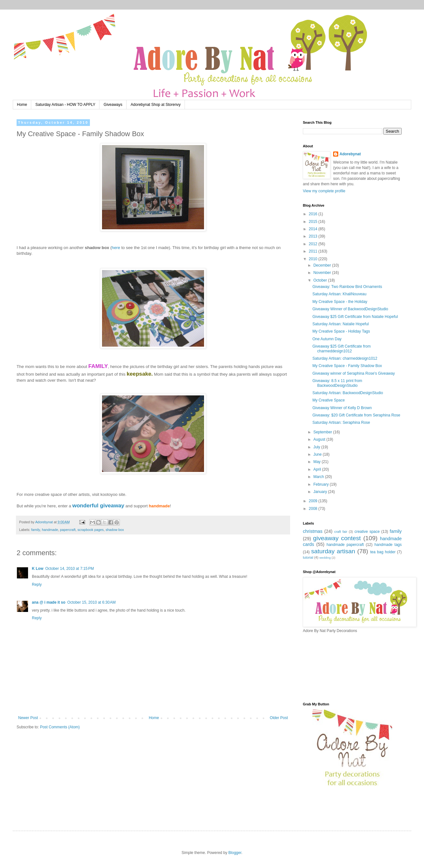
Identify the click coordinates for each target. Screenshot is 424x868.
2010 (314, 259)
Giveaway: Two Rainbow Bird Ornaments (347, 287)
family (36, 530)
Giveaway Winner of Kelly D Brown (342, 408)
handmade (50, 530)
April (318, 469)
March (319, 477)
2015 (314, 222)
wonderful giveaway (98, 505)
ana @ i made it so (49, 602)
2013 (314, 236)
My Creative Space (329, 400)
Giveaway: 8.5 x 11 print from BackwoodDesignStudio (337, 383)
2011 (314, 251)
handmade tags (388, 545)
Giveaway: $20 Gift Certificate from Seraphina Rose (356, 415)
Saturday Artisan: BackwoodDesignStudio (348, 393)
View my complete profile (324, 191)
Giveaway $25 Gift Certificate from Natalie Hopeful (355, 317)
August (320, 439)
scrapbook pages (91, 530)
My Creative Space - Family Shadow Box (347, 366)
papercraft (68, 530)
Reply (37, 585)
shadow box (115, 530)
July (317, 447)
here (116, 248)
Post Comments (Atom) (60, 727)
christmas (313, 531)
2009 (314, 501)
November (323, 273)
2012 (314, 244)
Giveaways (113, 105)
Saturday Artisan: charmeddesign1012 (345, 358)
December (323, 265)
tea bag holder (383, 552)
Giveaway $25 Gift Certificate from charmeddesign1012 (342, 349)
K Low (38, 569)
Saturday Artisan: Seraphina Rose (341, 423)
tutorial (308, 557)
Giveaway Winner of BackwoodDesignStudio (350, 309)
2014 (314, 229)
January (321, 492)
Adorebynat (350, 154)
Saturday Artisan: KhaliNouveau (339, 294)
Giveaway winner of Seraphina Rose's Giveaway (354, 373)
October (321, 280)
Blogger (235, 853)
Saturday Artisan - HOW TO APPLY (65, 105)
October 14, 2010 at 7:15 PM (69, 569)
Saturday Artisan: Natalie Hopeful (341, 324)
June (318, 454)
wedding (325, 558)
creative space (367, 532)
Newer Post (28, 718)
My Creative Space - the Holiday (340, 302)
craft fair (341, 532)
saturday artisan (333, 551)
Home (22, 105)
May (318, 462)
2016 (314, 214)
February (322, 484)
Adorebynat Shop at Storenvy (156, 105)
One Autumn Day (327, 339)
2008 (314, 509)
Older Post (279, 718)
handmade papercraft (345, 545)
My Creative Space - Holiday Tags (341, 331)
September (323, 432)
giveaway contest (337, 538)
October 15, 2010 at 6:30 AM (91, 602)
